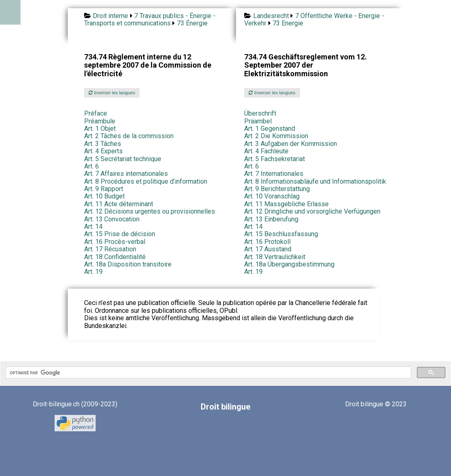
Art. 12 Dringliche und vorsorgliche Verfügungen (312, 211)
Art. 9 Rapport (104, 189)
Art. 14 (93, 227)
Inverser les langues (112, 93)
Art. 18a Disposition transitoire (128, 264)
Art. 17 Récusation (110, 249)
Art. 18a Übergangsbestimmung (289, 264)
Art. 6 (92, 166)
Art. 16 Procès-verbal (115, 242)
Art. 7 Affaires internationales (126, 174)
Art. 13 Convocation (112, 219)
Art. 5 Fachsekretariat (275, 159)
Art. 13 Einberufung (271, 219)
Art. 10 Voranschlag (272, 196)
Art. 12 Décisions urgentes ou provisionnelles (150, 211)
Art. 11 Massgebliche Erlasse (286, 204)
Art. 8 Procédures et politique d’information (146, 181)
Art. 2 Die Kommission (276, 136)
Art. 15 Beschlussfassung (281, 234)
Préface (96, 113)
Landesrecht (271, 16)
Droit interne (110, 16)
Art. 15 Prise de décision (120, 234)
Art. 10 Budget (104, 196)
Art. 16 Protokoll (267, 242)
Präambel (258, 121)
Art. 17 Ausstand (268, 249)
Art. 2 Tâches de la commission (129, 136)
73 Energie (288, 23)
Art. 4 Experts (103, 151)
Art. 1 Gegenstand (270, 129)
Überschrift (260, 113)
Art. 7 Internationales (274, 174)
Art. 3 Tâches (103, 144)
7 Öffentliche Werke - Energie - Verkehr (314, 19)
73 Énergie (192, 23)
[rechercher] (208, 373)
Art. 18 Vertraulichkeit (275, 257)
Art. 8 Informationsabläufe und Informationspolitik (315, 181)
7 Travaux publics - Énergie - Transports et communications (150, 19)
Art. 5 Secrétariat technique (123, 159)
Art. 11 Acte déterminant (119, 204)
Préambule (100, 121)
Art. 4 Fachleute (266, 151)
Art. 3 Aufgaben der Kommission (291, 144)
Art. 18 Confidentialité (115, 257)
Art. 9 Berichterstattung (277, 189)
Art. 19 (93, 272)
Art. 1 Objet (100, 129)
